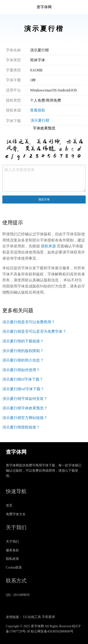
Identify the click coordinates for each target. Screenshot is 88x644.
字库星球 (48, 617)
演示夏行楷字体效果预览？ (25, 408)
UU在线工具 (32, 617)
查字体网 (44, 7)
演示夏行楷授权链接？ (21, 427)
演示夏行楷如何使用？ (21, 370)
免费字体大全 (16, 514)
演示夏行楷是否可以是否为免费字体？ (34, 331)
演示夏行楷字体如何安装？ (25, 399)
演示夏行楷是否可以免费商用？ (29, 322)
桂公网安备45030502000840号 (52, 631)
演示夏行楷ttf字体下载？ (23, 379)
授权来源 (48, 246)
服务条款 (12, 550)
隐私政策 (12, 559)
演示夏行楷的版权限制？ (23, 351)
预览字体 (44, 199)
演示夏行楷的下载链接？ (23, 341)
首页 (9, 505)
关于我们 (12, 542)
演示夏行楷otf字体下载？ (23, 389)
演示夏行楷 (40, 120)
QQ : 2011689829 (18, 595)
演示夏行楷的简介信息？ (23, 360)
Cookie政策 (14, 567)
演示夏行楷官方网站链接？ (25, 418)
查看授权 (38, 110)
